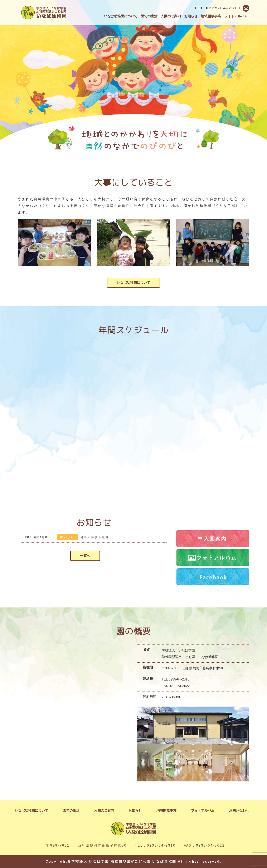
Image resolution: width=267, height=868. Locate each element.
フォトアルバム (236, 16)
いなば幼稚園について (121, 16)
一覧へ (85, 556)
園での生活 (149, 16)
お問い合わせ (239, 810)
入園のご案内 (171, 16)
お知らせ (191, 16)
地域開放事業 (211, 16)
